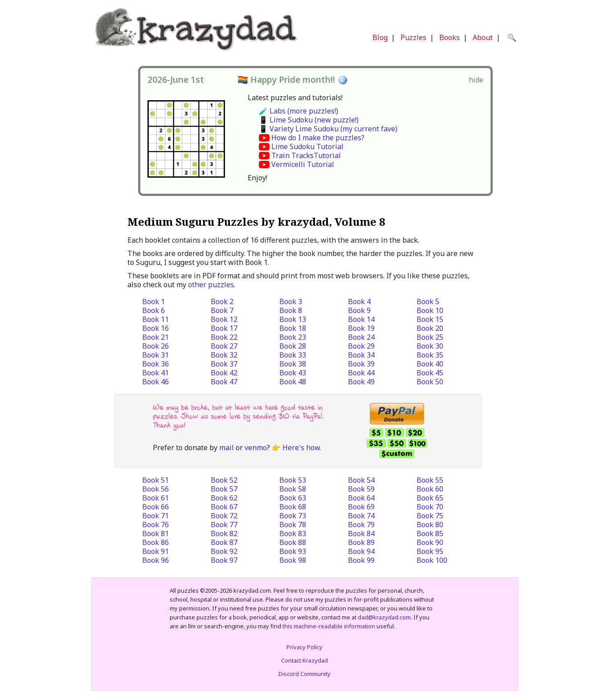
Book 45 (430, 373)
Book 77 (224, 525)
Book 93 (293, 551)
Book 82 (224, 533)
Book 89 (361, 542)
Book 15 (430, 319)
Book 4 (359, 301)
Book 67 (224, 507)
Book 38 (293, 364)
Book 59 (361, 489)
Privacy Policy (304, 647)
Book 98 (293, 560)
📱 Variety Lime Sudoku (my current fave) (328, 129)
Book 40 (430, 364)
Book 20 (430, 328)
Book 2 (222, 301)
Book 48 (293, 382)
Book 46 (155, 382)
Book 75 (430, 516)
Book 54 (361, 480)
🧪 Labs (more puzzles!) (298, 111)
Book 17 (224, 328)
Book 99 (361, 560)
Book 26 (155, 346)
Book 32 (224, 355)
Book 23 (293, 337)
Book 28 (293, 346)
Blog (380, 37)
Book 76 (155, 525)
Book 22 (224, 337)
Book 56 (155, 489)
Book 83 (293, 533)
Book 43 (293, 373)
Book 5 (428, 301)
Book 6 (153, 310)
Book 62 (224, 498)
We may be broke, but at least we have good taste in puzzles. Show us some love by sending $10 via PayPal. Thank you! (238, 416)
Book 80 (430, 525)
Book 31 (155, 355)
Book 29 (361, 346)
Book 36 (155, 364)
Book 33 (293, 355)
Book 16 (155, 328)
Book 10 (430, 310)
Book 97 (224, 560)
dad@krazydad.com (384, 617)
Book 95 (430, 551)
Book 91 (155, 551)
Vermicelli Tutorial (303, 164)
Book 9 (359, 310)
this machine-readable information (329, 626)
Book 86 (155, 542)
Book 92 (224, 551)
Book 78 (293, 525)
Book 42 (224, 373)
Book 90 (430, 542)
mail (227, 448)
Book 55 (430, 480)
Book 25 (430, 337)
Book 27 (224, 346)
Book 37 (224, 364)
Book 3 (291, 301)
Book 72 (224, 516)
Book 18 (293, 328)
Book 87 (224, 542)
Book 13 (293, 319)
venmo (256, 448)
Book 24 (361, 337)
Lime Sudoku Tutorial (307, 147)
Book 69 (361, 507)
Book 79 (361, 525)
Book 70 (430, 507)
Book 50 (430, 382)
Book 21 (155, 337)
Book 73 (293, 516)
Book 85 (430, 533)
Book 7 (222, 310)
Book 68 (293, 507)
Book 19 (361, 328)
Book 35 (430, 355)
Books (450, 37)
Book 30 (430, 346)
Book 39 (361, 364)
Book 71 (155, 516)
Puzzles (413, 37)
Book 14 (361, 319)
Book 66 (155, 507)
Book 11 (155, 319)
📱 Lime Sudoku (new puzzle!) (309, 120)
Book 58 (293, 489)
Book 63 (293, 498)
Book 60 (430, 489)
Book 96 (155, 560)
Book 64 (361, 498)
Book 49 (361, 382)
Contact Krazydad (304, 660)
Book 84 (361, 533)
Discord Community (304, 674)
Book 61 (155, 498)
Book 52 (224, 480)
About (483, 37)
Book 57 (224, 489)
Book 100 (432, 560)
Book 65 (430, 498)
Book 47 (224, 382)
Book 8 (291, 310)
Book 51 (155, 480)
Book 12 (224, 319)
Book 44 (361, 373)
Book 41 (155, 373)
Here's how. (302, 448)
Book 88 (293, 542)
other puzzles (211, 285)
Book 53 (293, 480)
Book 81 (155, 533)
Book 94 (361, 551)
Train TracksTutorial (306, 155)
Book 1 (153, 301)
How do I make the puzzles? (318, 138)
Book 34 (361, 355)
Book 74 (361, 516)
